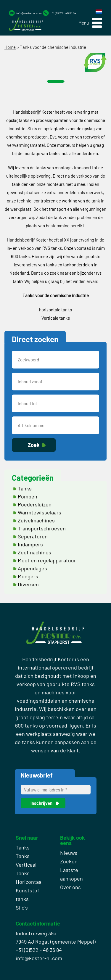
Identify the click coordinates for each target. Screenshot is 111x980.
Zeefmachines (34, 552)
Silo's (22, 907)
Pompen (28, 496)
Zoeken (69, 861)
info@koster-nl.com (29, 13)
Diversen (28, 584)
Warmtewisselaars (40, 512)
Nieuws (69, 853)
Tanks (25, 488)
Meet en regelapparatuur (47, 560)
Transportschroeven (42, 528)
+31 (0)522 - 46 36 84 (63, 13)
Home (10, 47)
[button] (90, 23)
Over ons (70, 887)
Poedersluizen (35, 504)
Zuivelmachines (36, 520)
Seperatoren (33, 536)
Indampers (30, 544)
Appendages (32, 568)
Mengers (28, 576)
